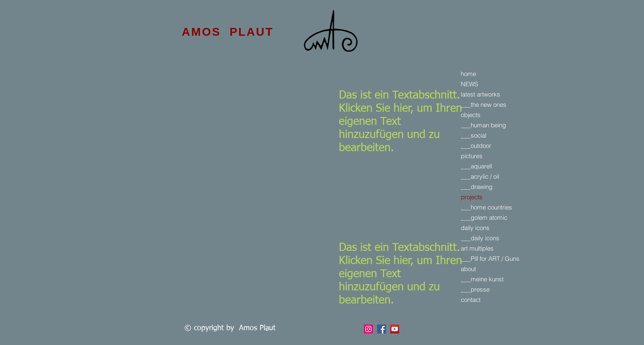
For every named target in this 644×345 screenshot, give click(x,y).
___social (474, 135)
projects (472, 197)
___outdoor (476, 146)
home (468, 74)
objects (471, 115)
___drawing (477, 187)
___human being (483, 125)
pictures (472, 156)
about (468, 269)
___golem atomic (484, 217)
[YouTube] (395, 329)
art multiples (477, 248)
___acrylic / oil (480, 176)
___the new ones (484, 105)
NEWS (469, 84)
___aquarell (476, 166)
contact (471, 300)
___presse (475, 289)
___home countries (486, 207)
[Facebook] (368, 329)
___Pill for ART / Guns (490, 259)
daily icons (475, 228)
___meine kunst (482, 279)
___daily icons (480, 238)
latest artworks (481, 94)
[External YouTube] (236, 109)
